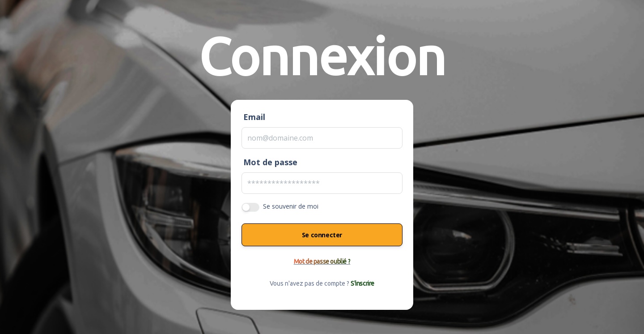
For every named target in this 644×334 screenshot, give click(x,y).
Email (254, 117)
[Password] (322, 183)
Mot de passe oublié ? (322, 261)
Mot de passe (270, 162)
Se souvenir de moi (291, 206)
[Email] (322, 138)
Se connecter (322, 235)
